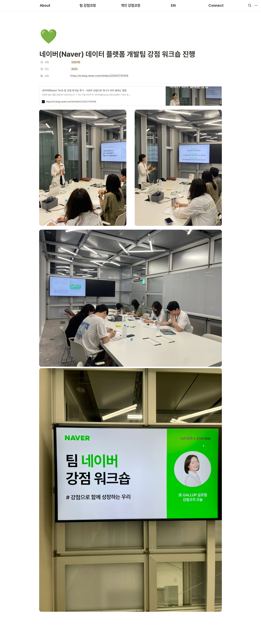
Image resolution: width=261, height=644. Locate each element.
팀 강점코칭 (88, 5)
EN (173, 5)
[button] (250, 5)
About (45, 5)
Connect (216, 5)
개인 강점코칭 (131, 5)
